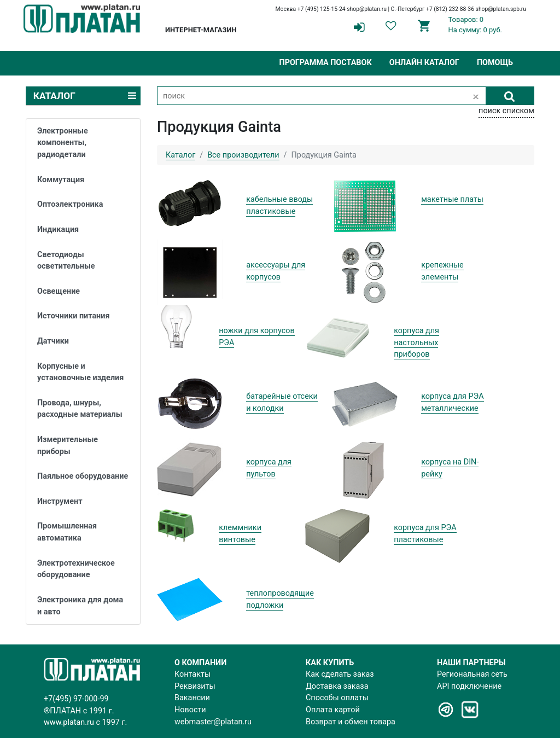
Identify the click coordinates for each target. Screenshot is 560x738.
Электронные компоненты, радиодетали (63, 143)
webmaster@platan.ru (213, 722)
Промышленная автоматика (67, 532)
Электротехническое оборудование (76, 569)
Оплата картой (333, 710)
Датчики (53, 341)
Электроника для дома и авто (80, 606)
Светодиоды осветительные (66, 261)
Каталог (180, 155)
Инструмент (60, 501)
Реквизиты (195, 686)
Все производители (243, 155)
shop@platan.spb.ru (501, 9)
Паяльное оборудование (83, 476)
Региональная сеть (472, 674)
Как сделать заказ (340, 674)
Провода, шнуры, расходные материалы (80, 409)
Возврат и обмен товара (351, 722)
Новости (190, 710)
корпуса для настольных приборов (416, 342)
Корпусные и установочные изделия (80, 372)
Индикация (58, 229)
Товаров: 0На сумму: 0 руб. (476, 25)
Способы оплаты (337, 698)
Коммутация (61, 180)
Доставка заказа (337, 686)
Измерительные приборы (68, 446)
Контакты (192, 674)
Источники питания (73, 316)
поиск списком (506, 111)
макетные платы (452, 199)
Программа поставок (325, 63)
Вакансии (192, 698)
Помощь (495, 63)
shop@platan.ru (367, 9)
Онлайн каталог (424, 63)
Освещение (59, 291)
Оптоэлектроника (70, 204)
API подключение (469, 686)
